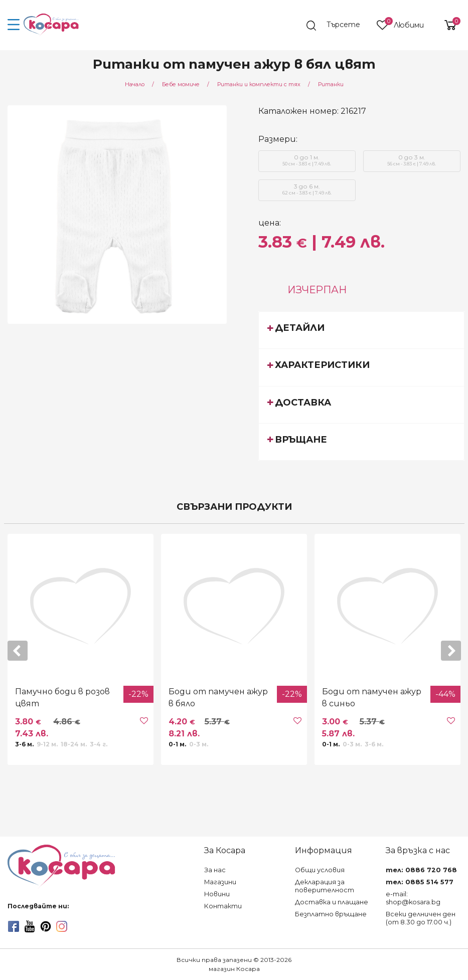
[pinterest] (46, 926)
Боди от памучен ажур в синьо (372, 698)
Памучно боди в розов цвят (62, 698)
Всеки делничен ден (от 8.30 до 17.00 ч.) (421, 918)
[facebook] (14, 926)
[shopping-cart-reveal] (446, 25)
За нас (215, 870)
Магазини (220, 882)
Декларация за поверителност (325, 886)
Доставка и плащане (332, 902)
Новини (217, 894)
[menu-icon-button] (14, 25)
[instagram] (62, 926)
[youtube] (30, 926)
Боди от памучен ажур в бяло (218, 698)
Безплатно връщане (331, 914)
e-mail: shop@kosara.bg (413, 898)
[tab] (361, 330)
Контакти (223, 906)
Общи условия (320, 870)
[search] (338, 26)
